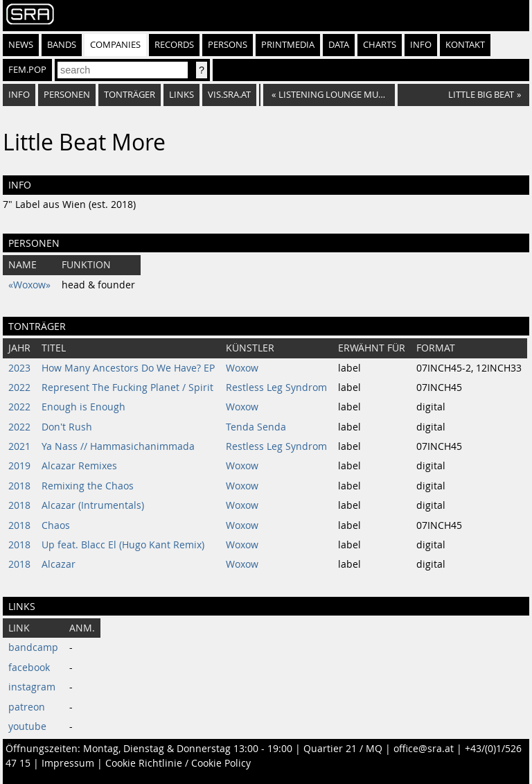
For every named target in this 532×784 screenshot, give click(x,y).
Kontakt (465, 45)
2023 (19, 368)
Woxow (242, 368)
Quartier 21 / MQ (343, 749)
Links (181, 95)
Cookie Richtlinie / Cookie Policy (178, 763)
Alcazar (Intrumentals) (93, 505)
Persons (228, 45)
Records (174, 45)
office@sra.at (424, 749)
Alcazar (59, 564)
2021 (19, 446)
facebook (29, 668)
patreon (27, 707)
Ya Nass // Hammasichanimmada (118, 446)
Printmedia (288, 45)
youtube (27, 726)
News (21, 45)
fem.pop (27, 70)
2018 (19, 486)
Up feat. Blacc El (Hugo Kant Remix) (123, 545)
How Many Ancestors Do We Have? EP (128, 368)
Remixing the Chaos (88, 486)
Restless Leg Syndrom (276, 387)
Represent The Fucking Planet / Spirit (127, 387)
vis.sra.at (229, 95)
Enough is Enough (83, 407)
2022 (19, 387)
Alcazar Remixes (79, 466)
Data (339, 45)
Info (421, 45)
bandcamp (33, 647)
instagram (32, 687)
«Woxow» (29, 285)
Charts (380, 45)
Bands (62, 45)
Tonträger (130, 95)
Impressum (68, 763)
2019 (19, 466)
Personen (67, 95)
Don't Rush (67, 427)
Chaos (56, 525)
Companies (115, 45)
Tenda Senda (256, 427)
